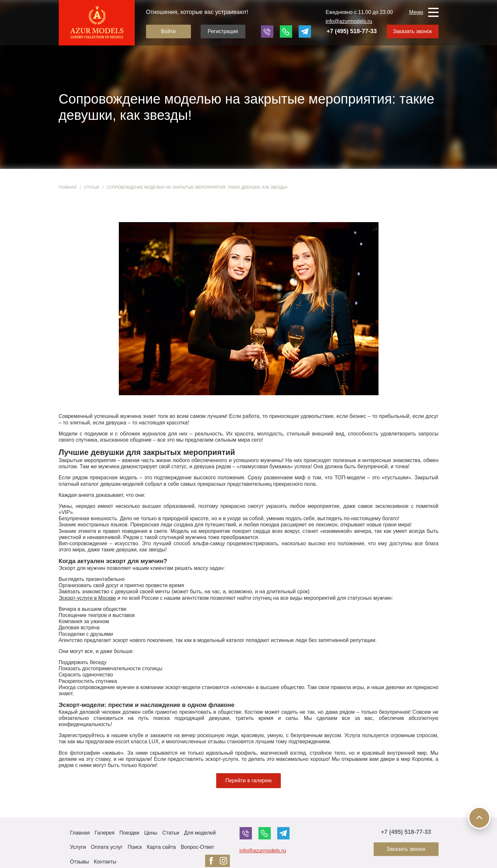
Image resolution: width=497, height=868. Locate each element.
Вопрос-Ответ (198, 847)
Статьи (92, 187)
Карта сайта (162, 847)
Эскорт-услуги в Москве (87, 598)
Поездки (129, 833)
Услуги (78, 847)
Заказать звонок (413, 31)
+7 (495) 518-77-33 (352, 31)
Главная (68, 187)
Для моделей (200, 833)
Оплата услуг (107, 847)
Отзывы (80, 862)
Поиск (135, 847)
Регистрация (223, 31)
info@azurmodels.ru (349, 21)
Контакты (105, 862)
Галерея (104, 833)
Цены (151, 833)
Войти (168, 31)
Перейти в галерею (249, 780)
